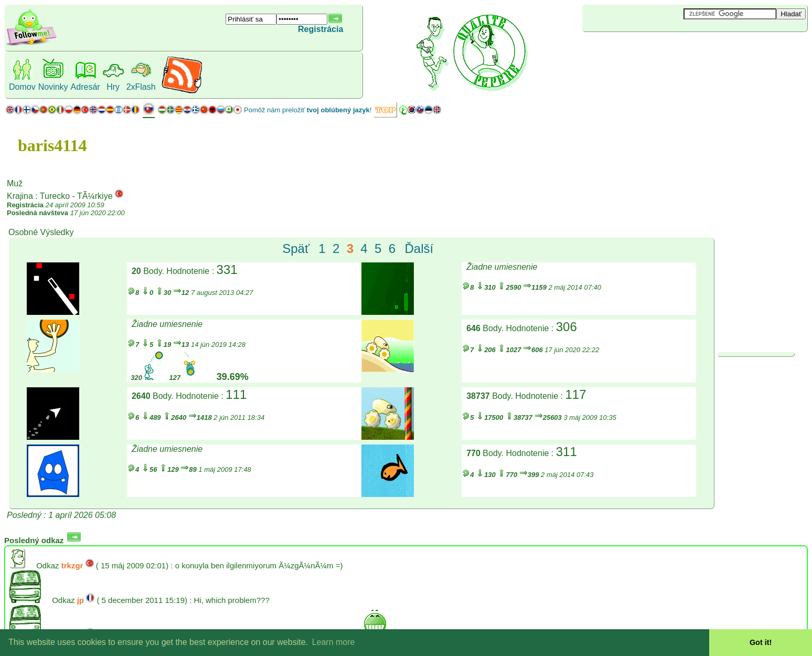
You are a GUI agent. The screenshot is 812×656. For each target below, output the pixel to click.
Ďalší (419, 248)
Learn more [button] (334, 642)
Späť (296, 248)
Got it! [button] (761, 642)
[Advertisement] (645, 49)
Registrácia (320, 29)
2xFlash (141, 87)
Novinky (53, 87)
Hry (113, 87)
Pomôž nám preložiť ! (308, 110)
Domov (22, 87)
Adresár (86, 87)
